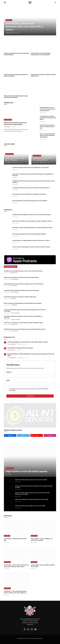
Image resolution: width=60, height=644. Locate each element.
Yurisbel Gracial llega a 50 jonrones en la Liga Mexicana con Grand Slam (31, 168)
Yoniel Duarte (36, 163)
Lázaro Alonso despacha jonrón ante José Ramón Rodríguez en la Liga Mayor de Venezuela (33, 175)
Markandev (40, 638)
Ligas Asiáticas (10, 468)
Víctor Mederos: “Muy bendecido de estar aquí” (20, 348)
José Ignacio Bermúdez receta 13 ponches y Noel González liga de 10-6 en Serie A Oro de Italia (25, 310)
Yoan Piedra (8, 127)
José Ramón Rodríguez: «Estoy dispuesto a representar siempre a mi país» (28, 342)
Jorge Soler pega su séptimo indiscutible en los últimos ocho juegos (16, 75)
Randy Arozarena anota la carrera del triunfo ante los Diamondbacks (16, 54)
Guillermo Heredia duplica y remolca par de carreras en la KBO (31, 480)
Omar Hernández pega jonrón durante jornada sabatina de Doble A (29, 234)
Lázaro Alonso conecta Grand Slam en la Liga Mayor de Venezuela (29, 194)
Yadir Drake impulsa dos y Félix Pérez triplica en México (42, 159)
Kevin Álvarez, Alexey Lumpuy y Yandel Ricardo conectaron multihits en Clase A (32, 228)
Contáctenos (30, 625)
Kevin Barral (11, 350)
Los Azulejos (15, 331)
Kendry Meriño (9, 33)
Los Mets (13, 299)
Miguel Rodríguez (12, 344)
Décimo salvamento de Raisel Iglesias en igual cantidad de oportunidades (16, 97)
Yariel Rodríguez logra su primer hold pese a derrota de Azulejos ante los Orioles (25, 329)
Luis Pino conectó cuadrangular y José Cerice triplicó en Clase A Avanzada (31, 247)
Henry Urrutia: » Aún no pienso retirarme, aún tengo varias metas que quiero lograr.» (16, 566)
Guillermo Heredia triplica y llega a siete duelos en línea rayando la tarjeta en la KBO (34, 487)
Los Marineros (8, 120)
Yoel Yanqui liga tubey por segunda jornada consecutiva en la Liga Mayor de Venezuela (16, 158)
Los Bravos (14, 305)
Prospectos (9, 20)
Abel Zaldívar (8, 163)
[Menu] (5, 3)
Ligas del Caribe (9, 154)
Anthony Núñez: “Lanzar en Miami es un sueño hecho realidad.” (42, 539)
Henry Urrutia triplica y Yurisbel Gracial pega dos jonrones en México (30, 201)
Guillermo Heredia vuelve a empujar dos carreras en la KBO (30, 506)
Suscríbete (30, 396)
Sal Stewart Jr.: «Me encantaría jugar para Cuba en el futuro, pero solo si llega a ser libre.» (15, 592)
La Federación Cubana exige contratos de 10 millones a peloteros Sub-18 (31, 188)
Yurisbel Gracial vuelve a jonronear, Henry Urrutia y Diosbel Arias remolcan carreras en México (34, 182)
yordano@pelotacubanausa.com (32, 619)
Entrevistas (34, 536)
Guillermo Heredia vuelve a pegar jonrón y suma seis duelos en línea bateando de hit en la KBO (32, 493)
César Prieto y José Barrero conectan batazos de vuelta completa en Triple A (32, 221)
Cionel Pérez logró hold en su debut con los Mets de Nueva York (43, 75)
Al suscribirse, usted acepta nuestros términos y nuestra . (29, 390)
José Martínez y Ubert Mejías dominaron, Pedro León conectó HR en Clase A (24, 27)
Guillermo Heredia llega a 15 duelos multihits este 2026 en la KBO (32, 499)
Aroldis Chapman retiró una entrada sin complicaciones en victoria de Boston (41, 54)
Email (8, 380)
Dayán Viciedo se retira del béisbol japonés (26, 471)
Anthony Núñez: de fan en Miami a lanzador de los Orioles (43, 566)
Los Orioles (34, 562)
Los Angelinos (15, 292)
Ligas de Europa (15, 313)
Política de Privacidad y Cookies (30, 623)
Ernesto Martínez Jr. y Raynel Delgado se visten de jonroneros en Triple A (31, 240)
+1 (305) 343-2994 (33, 621)
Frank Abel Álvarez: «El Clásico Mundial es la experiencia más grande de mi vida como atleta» (31, 355)
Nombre (9, 372)
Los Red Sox (14, 286)
